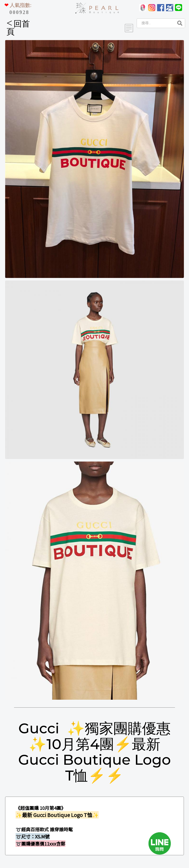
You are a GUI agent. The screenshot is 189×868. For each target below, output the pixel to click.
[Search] (155, 23)
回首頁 (18, 28)
